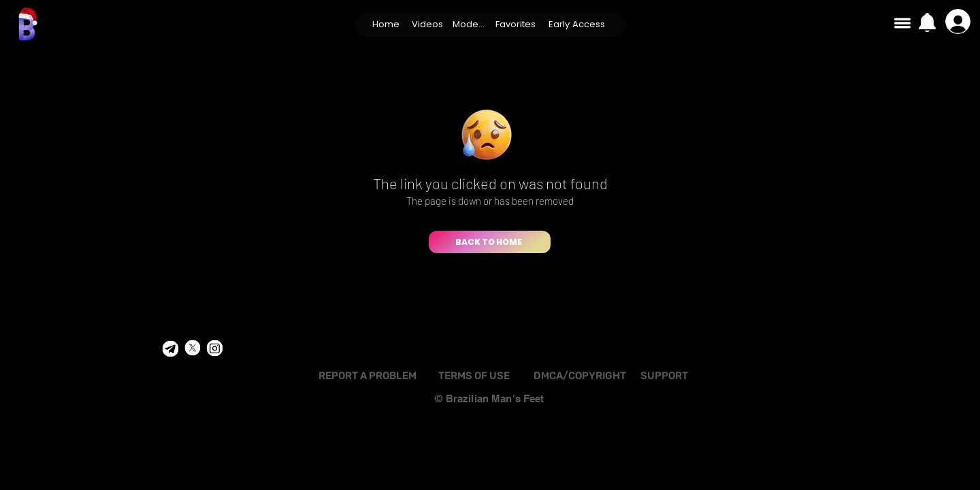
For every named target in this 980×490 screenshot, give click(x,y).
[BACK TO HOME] (490, 242)
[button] (428, 24)
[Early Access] (577, 24)
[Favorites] (516, 24)
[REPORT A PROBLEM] (367, 376)
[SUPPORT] (664, 376)
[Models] (469, 24)
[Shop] (170, 349)
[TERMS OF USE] (474, 376)
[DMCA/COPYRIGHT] (580, 376)
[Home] (386, 24)
